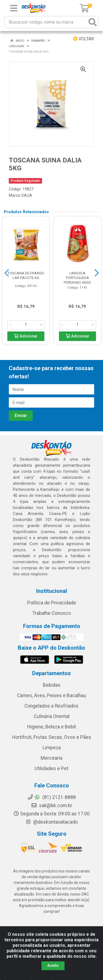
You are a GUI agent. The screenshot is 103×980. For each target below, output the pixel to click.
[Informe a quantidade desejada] (26, 325)
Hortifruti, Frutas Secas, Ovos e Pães (52, 737)
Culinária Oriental (52, 716)
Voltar (83, 39)
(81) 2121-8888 (52, 797)
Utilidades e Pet (51, 768)
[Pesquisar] (93, 22)
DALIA (27, 195)
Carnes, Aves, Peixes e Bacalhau (52, 695)
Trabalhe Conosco (52, 613)
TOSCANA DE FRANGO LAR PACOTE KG (26, 275)
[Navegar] (7, 273)
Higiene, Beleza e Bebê (52, 727)
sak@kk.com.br (52, 806)
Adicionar (26, 336)
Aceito (53, 965)
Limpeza (52, 748)
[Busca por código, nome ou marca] (46, 22)
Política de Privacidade (52, 603)
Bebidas (52, 685)
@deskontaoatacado (51, 822)
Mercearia (51, 758)
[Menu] (14, 8)
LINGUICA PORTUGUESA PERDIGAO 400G (77, 278)
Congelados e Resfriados (51, 706)
